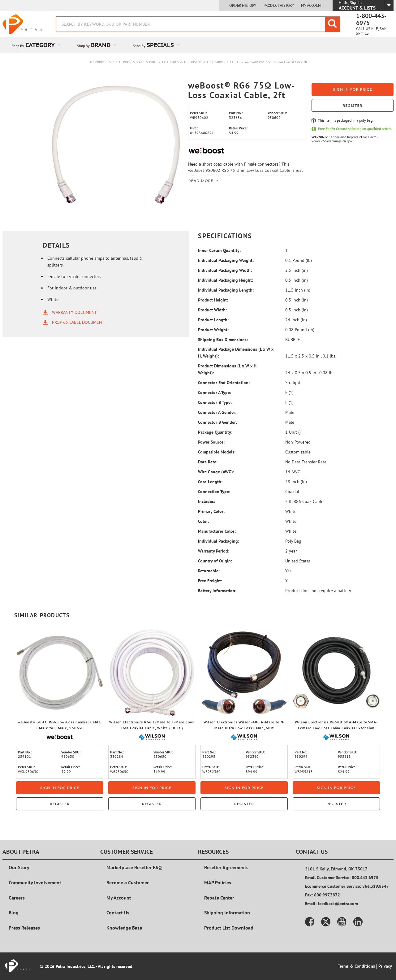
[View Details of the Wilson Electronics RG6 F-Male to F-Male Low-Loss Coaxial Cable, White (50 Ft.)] (152, 673)
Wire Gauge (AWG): (216, 472)
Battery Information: (217, 591)
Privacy (385, 966)
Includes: (207, 501)
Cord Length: (210, 482)
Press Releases (24, 928)
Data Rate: (208, 462)
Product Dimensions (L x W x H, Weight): (228, 369)
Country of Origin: (215, 561)
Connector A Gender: (217, 412)
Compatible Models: (217, 452)
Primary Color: (211, 511)
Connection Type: (214, 492)
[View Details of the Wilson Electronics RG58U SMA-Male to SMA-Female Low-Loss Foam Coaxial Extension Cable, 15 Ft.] (336, 673)
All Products (100, 62)
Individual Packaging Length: (226, 290)
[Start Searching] (333, 24)
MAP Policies (218, 882)
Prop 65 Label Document (78, 322)
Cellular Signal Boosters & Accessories (194, 62)
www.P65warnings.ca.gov (332, 141)
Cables (235, 62)
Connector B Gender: (217, 422)
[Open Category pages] (63, 45)
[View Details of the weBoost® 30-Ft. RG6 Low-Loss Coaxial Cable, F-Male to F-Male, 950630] (60, 673)
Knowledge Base (124, 928)
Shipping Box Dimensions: (223, 340)
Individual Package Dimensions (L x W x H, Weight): (236, 353)
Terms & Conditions (356, 966)
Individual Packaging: (219, 541)
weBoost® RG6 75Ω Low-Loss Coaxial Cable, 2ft (276, 62)
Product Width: (212, 310)
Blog (14, 913)
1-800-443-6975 (371, 20)
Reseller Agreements (226, 867)
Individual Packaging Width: (225, 270)
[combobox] (198, 24)
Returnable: (209, 571)
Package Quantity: (215, 432)
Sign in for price (352, 89)
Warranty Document (74, 312)
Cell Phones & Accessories (136, 62)
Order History (243, 6)
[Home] (23, 24)
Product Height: (213, 300)
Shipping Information (227, 913)
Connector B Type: (215, 402)
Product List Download (229, 928)
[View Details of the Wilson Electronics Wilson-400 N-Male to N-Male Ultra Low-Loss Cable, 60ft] (244, 673)
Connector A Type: (215, 392)
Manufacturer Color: (217, 531)
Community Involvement (35, 882)
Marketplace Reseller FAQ (134, 867)
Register (352, 105)
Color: (204, 521)
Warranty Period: (214, 551)
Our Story (19, 867)
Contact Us (118, 913)
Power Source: (211, 442)
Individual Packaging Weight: (226, 260)
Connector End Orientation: (224, 383)
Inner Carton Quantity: (219, 250)
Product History (279, 6)
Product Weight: (213, 330)
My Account (312, 6)
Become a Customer (128, 882)
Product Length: (213, 320)
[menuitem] (35, 45)
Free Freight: (210, 581)
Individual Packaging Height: (226, 280)
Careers (17, 898)
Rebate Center (219, 898)
